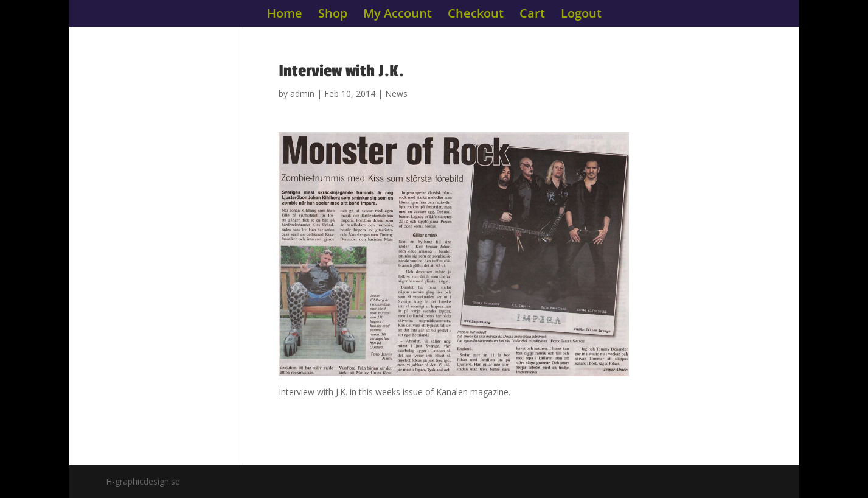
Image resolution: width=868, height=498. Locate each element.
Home (285, 15)
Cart (532, 15)
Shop (333, 15)
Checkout (476, 15)
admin (302, 93)
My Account (398, 15)
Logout (581, 15)
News (396, 93)
